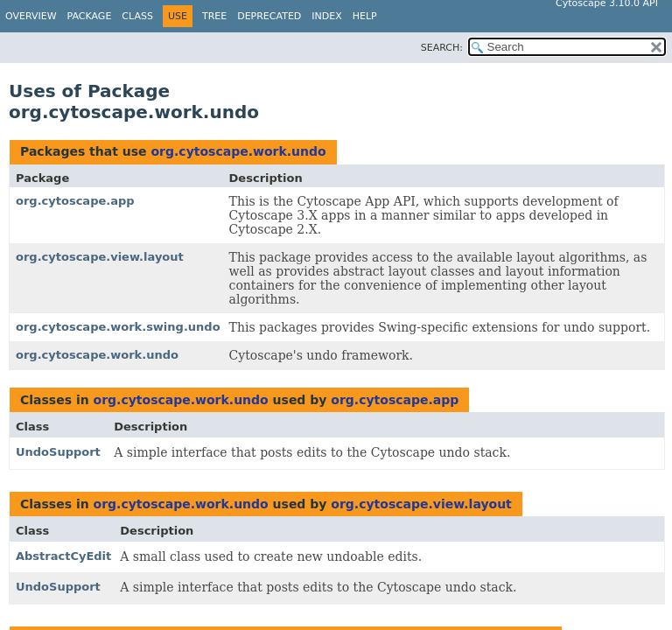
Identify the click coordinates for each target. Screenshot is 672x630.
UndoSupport (58, 452)
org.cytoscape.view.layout (100, 257)
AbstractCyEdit (63, 556)
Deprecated (269, 16)
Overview (31, 16)
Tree (214, 16)
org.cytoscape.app (75, 201)
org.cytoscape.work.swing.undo (118, 327)
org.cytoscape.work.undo (238, 151)
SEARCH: (442, 48)
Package (90, 16)
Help (365, 16)
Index (326, 16)
